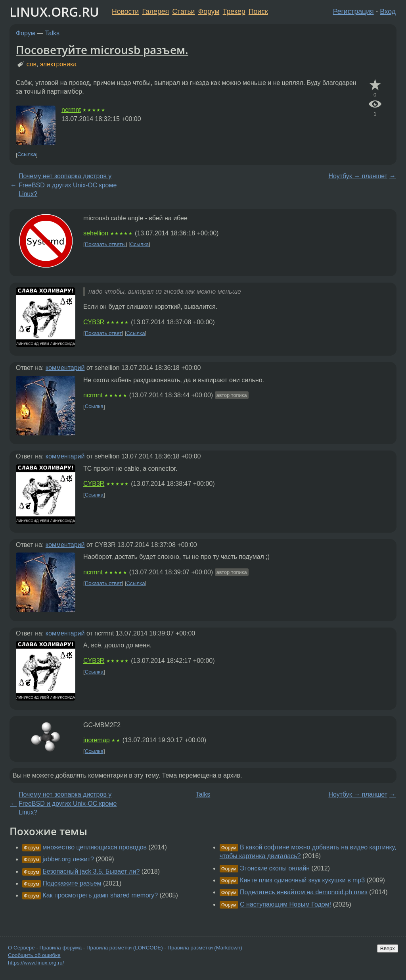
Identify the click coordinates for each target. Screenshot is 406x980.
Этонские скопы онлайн (275, 868)
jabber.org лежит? (68, 859)
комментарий (65, 368)
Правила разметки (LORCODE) (125, 948)
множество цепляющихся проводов (95, 847)
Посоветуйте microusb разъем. (102, 50)
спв (32, 64)
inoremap (97, 740)
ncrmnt (71, 110)
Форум (209, 12)
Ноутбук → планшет (358, 176)
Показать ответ (103, 333)
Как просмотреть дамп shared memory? (100, 895)
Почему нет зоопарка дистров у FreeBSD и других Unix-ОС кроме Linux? (68, 185)
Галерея (156, 12)
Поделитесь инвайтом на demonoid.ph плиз (304, 892)
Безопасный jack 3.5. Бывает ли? (91, 871)
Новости (125, 12)
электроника (58, 64)
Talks (52, 33)
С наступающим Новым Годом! (285, 904)
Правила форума (61, 948)
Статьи (183, 12)
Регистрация (353, 12)
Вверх (388, 948)
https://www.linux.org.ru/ (36, 963)
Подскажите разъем (72, 883)
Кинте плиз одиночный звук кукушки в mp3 (302, 880)
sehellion (96, 233)
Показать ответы (105, 244)
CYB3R (94, 322)
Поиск (258, 12)
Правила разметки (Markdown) (205, 948)
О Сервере (21, 948)
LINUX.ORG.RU (54, 12)
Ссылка (27, 155)
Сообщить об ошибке (34, 955)
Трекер (234, 12)
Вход (388, 12)
